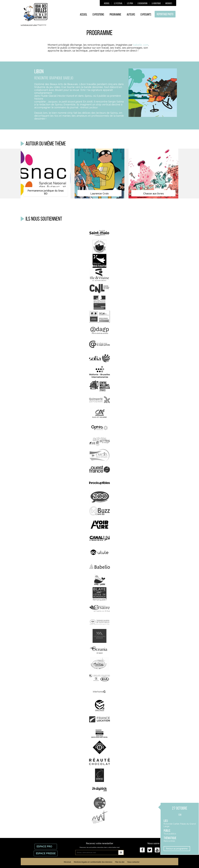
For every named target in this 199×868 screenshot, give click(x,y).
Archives (169, 3)
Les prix (130, 3)
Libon (35, 25)
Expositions (98, 14)
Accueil (107, 3)
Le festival (118, 3)
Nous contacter (133, 862)
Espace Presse (46, 853)
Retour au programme (177, 849)
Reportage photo (165, 14)
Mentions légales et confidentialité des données (93, 862)
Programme (115, 14)
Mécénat (67, 862)
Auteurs (131, 14)
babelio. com (141, 45)
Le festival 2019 (27, 25)
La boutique (156, 3)
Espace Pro (46, 846)
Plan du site (120, 862)
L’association (142, 3)
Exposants (146, 14)
